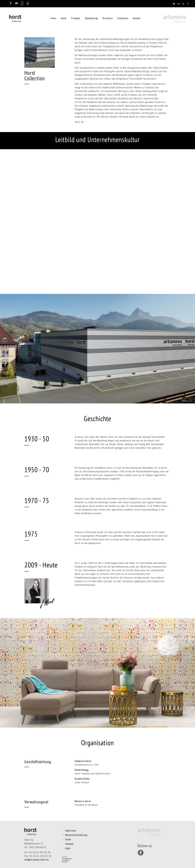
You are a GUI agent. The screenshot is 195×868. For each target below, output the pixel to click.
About (64, 18)
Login (68, 848)
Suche (68, 839)
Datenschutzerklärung (76, 835)
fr (183, 4)
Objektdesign (91, 18)
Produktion (123, 18)
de (174, 4)
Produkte (76, 18)
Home (53, 18)
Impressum (71, 831)
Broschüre (108, 18)
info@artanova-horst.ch (36, 860)
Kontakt (137, 18)
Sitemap (69, 844)
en (179, 4)
